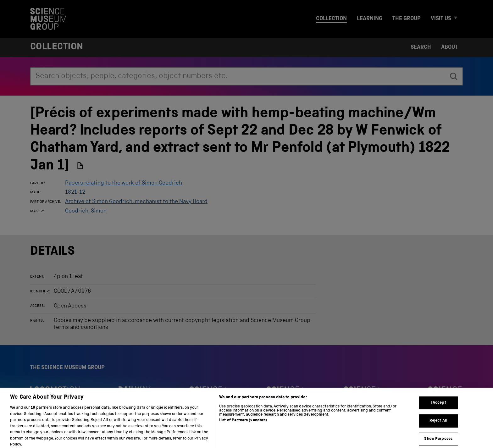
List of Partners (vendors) (243, 424)
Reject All (438, 424)
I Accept (438, 406)
